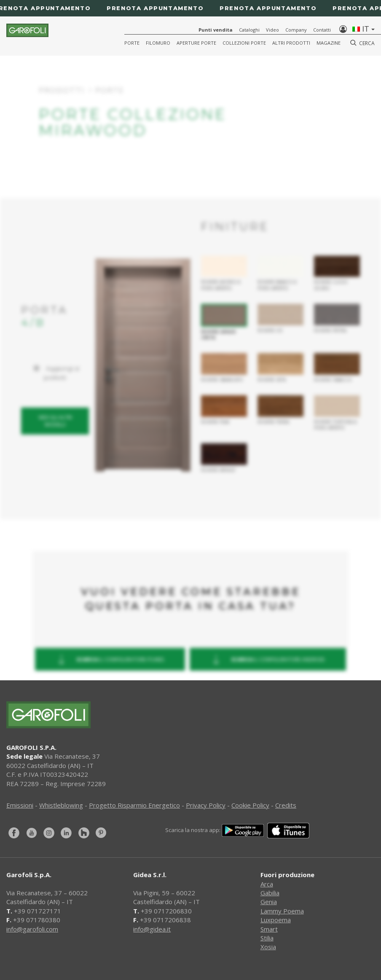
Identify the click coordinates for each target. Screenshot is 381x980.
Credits (286, 805)
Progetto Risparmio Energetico (134, 805)
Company (296, 30)
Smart (269, 929)
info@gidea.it (152, 929)
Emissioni (20, 805)
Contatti (322, 30)
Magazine (329, 43)
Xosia (268, 947)
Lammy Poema (282, 911)
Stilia (267, 938)
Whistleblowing (61, 805)
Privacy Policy (206, 805)
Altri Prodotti (291, 43)
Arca (267, 884)
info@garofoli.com (32, 929)
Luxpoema (276, 920)
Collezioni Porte (244, 43)
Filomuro (158, 43)
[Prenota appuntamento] (190, 8)
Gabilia (270, 893)
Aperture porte (196, 43)
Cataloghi (249, 30)
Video (272, 30)
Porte (132, 43)
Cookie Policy (250, 805)
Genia (269, 902)
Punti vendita (216, 30)
